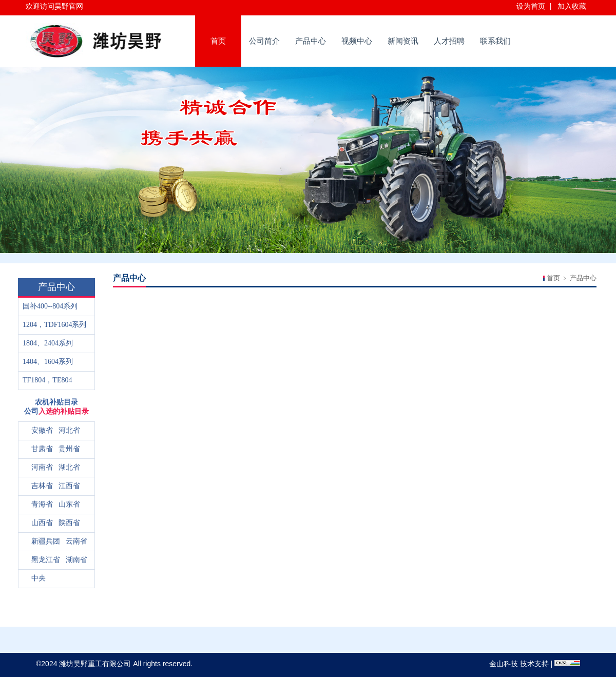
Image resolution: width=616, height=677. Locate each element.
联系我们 (495, 41)
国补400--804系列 (50, 306)
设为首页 (531, 6)
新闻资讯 (403, 41)
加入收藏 (572, 6)
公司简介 (264, 41)
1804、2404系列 (48, 343)
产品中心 (311, 41)
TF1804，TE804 (47, 380)
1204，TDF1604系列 (54, 325)
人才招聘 (449, 41)
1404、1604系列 (48, 362)
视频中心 (357, 41)
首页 (218, 41)
